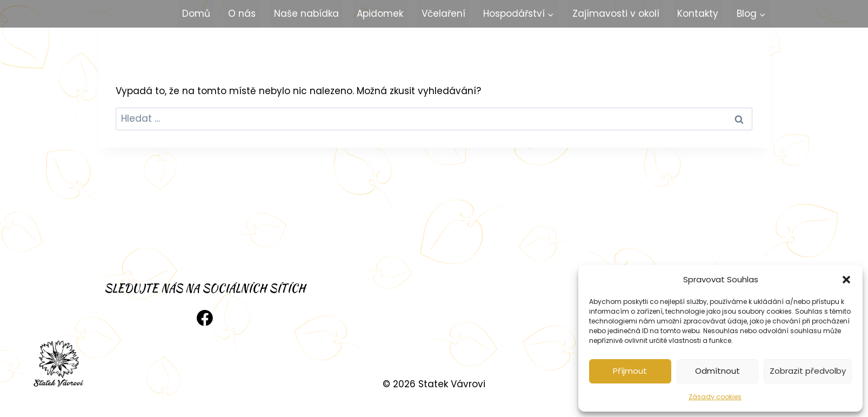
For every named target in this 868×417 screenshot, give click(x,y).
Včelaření (443, 14)
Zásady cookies (715, 397)
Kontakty (698, 14)
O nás (242, 14)
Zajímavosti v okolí (616, 14)
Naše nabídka (306, 14)
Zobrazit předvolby (808, 371)
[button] (846, 280)
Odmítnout (717, 371)
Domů (196, 14)
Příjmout (630, 371)
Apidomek (380, 14)
